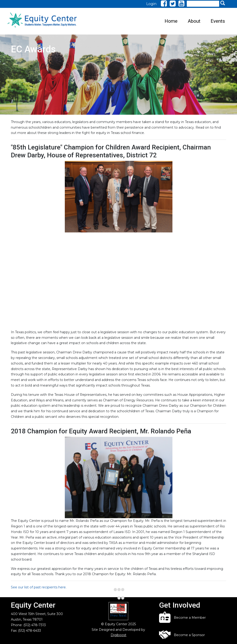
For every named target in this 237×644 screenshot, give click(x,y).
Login (151, 4)
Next (123, 615)
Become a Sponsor (189, 635)
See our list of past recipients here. (39, 587)
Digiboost (118, 635)
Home (171, 21)
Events (218, 21)
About (194, 21)
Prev (114, 615)
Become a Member (190, 618)
